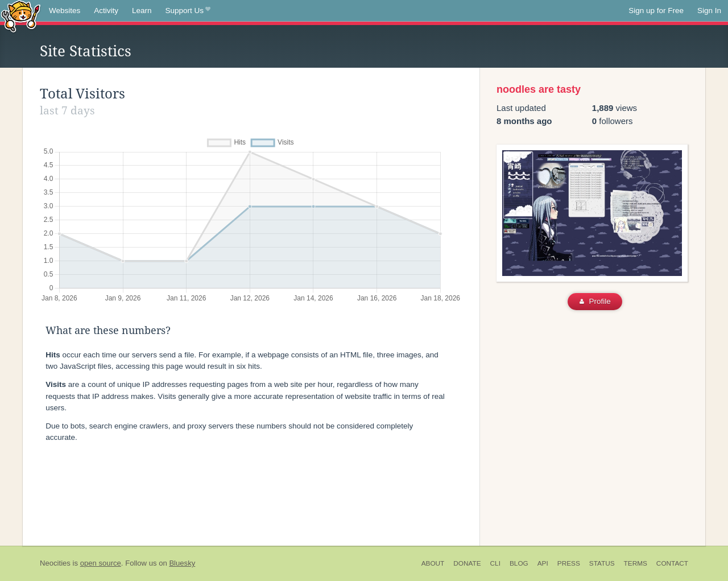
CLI (495, 563)
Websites (65, 11)
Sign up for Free (656, 11)
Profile (595, 301)
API (543, 563)
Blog (519, 563)
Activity (106, 11)
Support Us (188, 11)
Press (569, 563)
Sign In (709, 11)
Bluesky (182, 563)
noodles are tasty (539, 89)
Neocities (55, 563)
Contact (672, 563)
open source (101, 563)
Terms (636, 563)
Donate (467, 563)
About (433, 563)
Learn (142, 11)
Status (602, 563)
